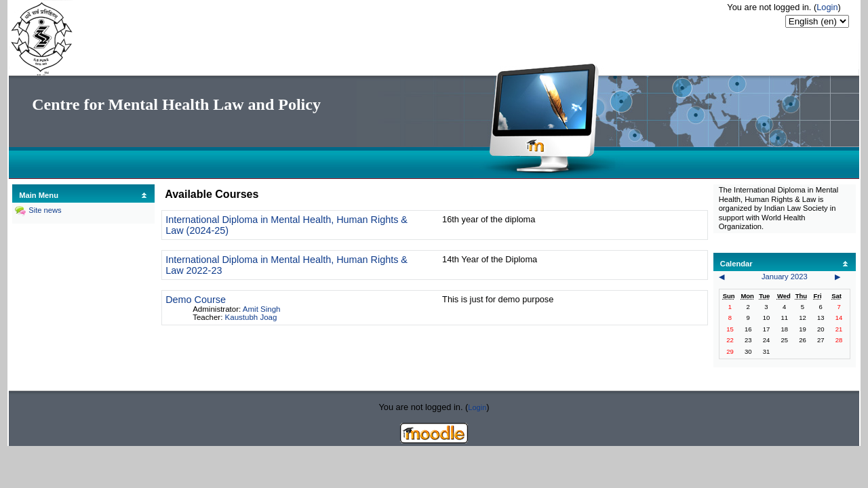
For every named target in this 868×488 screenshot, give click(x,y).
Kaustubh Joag (251, 317)
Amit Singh (262, 309)
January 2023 (785, 277)
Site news (45, 210)
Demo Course (196, 300)
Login (827, 7)
